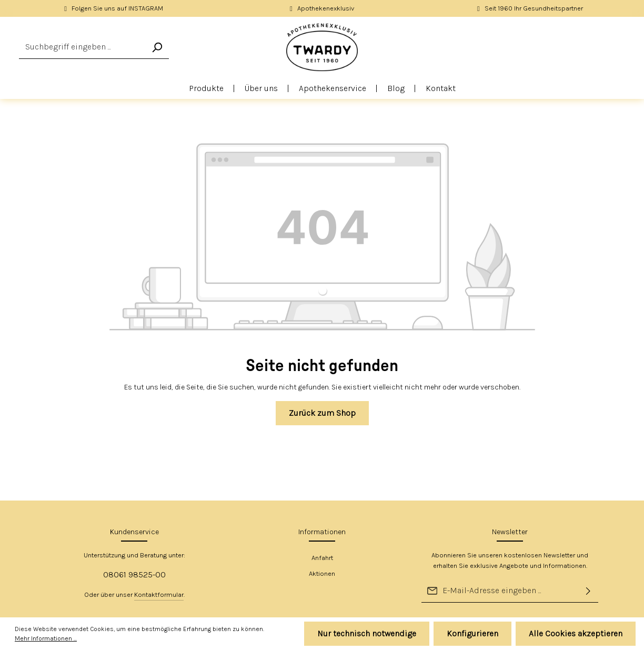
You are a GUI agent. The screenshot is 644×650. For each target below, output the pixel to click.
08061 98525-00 (134, 574)
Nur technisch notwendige (367, 633)
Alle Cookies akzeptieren (576, 633)
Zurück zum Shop (322, 413)
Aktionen (322, 573)
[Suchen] (157, 47)
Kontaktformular (159, 594)
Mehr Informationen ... (46, 638)
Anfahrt (322, 558)
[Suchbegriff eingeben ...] (82, 47)
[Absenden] (588, 591)
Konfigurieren (472, 633)
